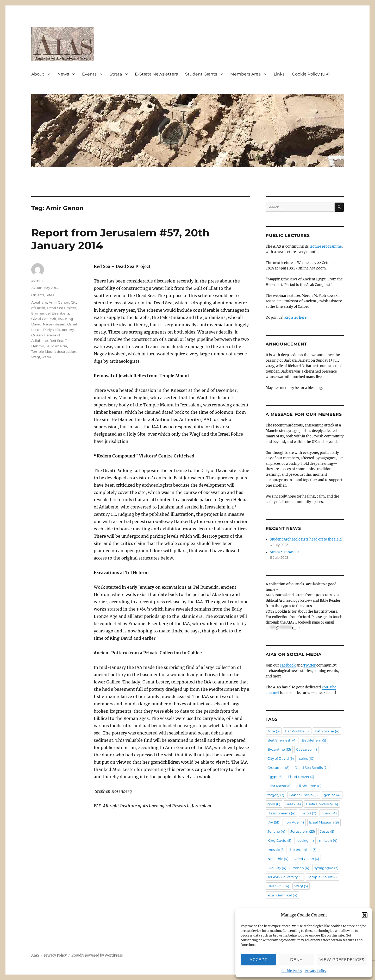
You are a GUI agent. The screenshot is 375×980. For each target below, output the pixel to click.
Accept (258, 960)
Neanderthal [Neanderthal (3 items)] (303, 850)
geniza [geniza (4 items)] (332, 795)
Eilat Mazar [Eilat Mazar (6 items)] (279, 786)
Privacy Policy (316, 971)
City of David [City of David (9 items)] (281, 758)
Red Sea (56, 341)
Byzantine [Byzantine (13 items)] (279, 749)
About (38, 74)
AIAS (35, 955)
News (63, 74)
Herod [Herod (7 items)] (308, 813)
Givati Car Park (44, 319)
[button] (365, 915)
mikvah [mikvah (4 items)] (328, 840)
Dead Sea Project (61, 308)
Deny (296, 960)
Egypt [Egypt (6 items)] (275, 777)
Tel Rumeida (57, 346)
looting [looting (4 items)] (305, 840)
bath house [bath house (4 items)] (327, 731)
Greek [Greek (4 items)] (293, 804)
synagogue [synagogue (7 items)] (326, 868)
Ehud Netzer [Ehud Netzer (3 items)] (301, 777)
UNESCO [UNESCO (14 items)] (278, 886)
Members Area (245, 74)
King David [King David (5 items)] (279, 840)
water (46, 357)
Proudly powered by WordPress (97, 955)
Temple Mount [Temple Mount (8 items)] (323, 877)
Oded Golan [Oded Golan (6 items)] (306, 859)
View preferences (342, 960)
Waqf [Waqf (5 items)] (301, 886)
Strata (116, 74)
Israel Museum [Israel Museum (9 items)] (324, 822)
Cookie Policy (292, 971)
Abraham (39, 302)
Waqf (36, 357)
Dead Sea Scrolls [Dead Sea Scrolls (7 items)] (311, 768)
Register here (295, 318)
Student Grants (201, 74)
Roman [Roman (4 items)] (300, 868)
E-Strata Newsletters (156, 74)
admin (37, 280)
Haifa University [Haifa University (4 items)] (322, 804)
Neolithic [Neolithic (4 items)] (278, 859)
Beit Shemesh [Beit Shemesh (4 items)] (282, 740)
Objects (38, 295)
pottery (68, 330)
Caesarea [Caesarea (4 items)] (307, 749)
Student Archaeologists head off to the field (306, 539)
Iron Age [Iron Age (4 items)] (294, 822)
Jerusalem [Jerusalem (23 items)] (303, 831)
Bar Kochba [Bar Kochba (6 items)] (297, 731)
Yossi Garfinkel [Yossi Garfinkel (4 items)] (282, 895)
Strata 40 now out (284, 552)
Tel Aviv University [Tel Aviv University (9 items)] (285, 877)
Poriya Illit (52, 330)
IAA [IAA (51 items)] (273, 822)
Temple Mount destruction (54, 351)
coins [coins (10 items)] (307, 758)
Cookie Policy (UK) (311, 74)
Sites (50, 295)
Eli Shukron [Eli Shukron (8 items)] (309, 786)
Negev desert (54, 324)
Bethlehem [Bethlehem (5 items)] (314, 740)
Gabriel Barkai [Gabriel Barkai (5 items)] (304, 795)
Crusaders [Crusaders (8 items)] (278, 768)
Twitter (310, 665)
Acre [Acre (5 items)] (274, 731)
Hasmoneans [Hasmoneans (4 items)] (281, 813)
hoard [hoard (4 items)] (329, 813)
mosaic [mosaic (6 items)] (276, 850)
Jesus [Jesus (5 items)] (327, 831)
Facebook (288, 665)
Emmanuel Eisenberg (50, 313)
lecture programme (326, 246)
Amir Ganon (59, 302)
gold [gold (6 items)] (274, 804)
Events (89, 74)
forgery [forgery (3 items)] (276, 795)
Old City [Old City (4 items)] (277, 868)
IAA (61, 319)
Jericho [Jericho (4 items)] (276, 831)
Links (279, 74)
